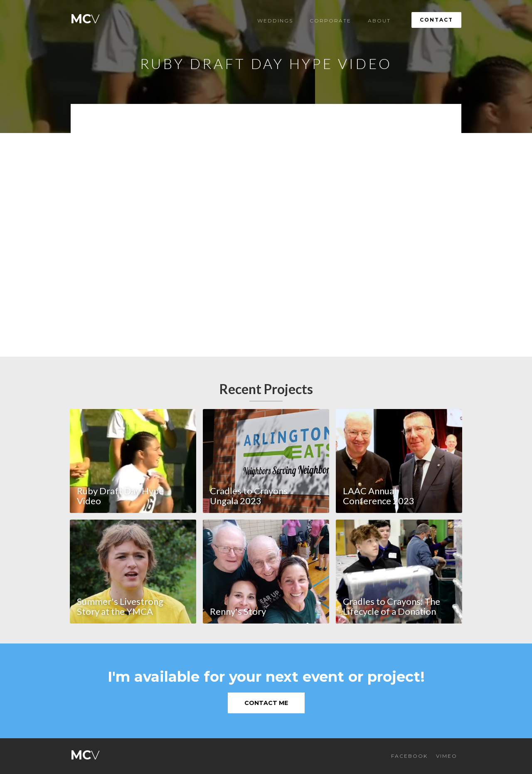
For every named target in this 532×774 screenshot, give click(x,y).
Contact (436, 20)
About (379, 21)
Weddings (275, 21)
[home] (85, 17)
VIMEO (447, 756)
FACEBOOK (409, 756)
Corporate (330, 21)
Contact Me (266, 703)
